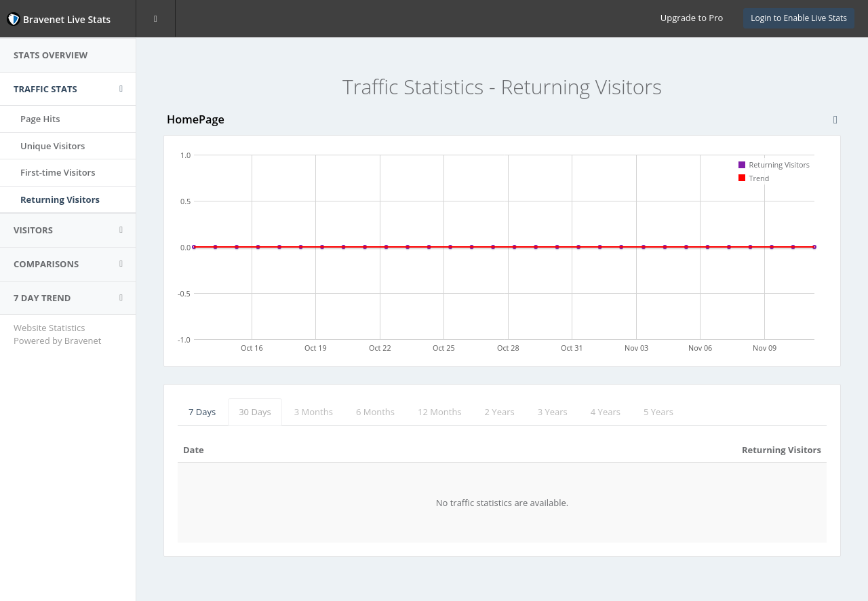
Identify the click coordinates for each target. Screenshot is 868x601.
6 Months (375, 412)
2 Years (500, 412)
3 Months (314, 412)
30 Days (255, 412)
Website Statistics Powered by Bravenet (57, 334)
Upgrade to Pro (692, 18)
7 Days (202, 412)
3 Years (553, 412)
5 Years (658, 412)
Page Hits (40, 119)
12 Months (440, 412)
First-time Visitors (58, 172)
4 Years (606, 412)
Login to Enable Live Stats (799, 18)
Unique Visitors (53, 146)
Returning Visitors (60, 199)
